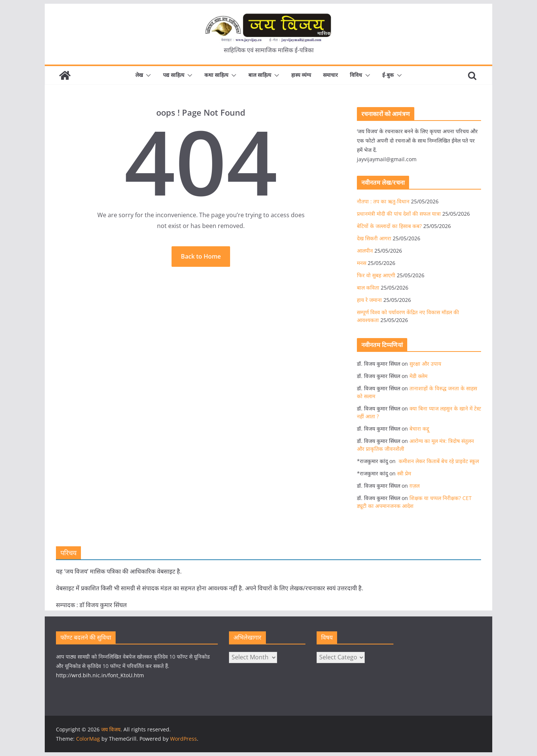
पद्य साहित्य (174, 75)
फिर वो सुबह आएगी (376, 275)
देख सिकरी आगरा (374, 238)
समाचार (330, 75)
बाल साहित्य (260, 75)
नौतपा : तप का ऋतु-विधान (383, 201)
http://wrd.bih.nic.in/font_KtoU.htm (100, 675)
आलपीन (365, 251)
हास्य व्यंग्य (301, 75)
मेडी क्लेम (418, 376)
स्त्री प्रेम (404, 473)
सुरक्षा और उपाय (425, 364)
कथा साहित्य (216, 75)
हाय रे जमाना (369, 300)
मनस (362, 263)
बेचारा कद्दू (419, 429)
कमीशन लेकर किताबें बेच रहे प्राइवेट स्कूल (438, 461)
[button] (147, 75)
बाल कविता (368, 288)
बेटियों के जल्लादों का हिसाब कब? (389, 226)
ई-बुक (388, 75)
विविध (356, 75)
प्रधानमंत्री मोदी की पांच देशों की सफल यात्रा (399, 214)
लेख (139, 75)
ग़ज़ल (414, 486)
